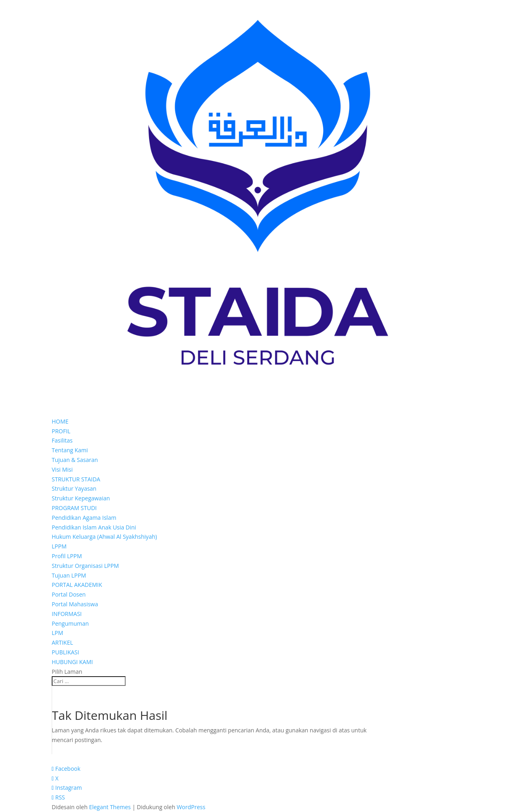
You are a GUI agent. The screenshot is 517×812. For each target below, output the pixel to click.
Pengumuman (70, 623)
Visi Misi (62, 469)
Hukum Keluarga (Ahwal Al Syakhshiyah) (104, 537)
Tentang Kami (70, 450)
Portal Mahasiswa (75, 604)
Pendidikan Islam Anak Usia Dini (94, 527)
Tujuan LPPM (69, 575)
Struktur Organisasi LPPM (85, 566)
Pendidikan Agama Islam (84, 518)
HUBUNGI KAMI (72, 662)
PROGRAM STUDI (74, 508)
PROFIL (61, 431)
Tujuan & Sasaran (75, 460)
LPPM (59, 546)
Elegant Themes (110, 807)
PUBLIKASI (65, 652)
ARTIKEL (62, 642)
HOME (60, 421)
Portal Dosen (69, 594)
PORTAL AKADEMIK (77, 585)
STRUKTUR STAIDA (76, 479)
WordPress (191, 807)
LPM (57, 633)
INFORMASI (67, 614)
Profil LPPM (67, 556)
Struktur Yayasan (74, 488)
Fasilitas (62, 440)
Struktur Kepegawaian (81, 498)
